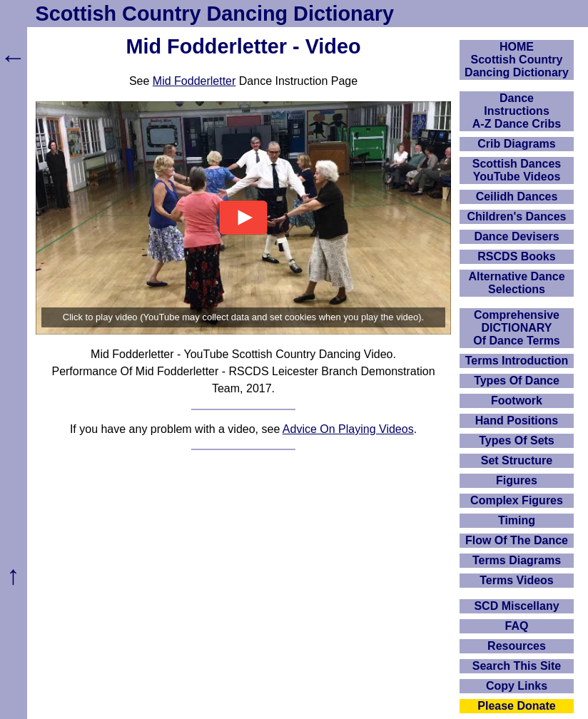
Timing (517, 520)
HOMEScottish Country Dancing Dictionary (517, 60)
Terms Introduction (517, 361)
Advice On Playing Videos (348, 429)
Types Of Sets (517, 440)
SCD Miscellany (516, 606)
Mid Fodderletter (194, 81)
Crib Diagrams (516, 144)
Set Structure (517, 460)
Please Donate (516, 706)
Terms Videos (516, 580)
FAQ (517, 626)
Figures (517, 480)
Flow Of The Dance (517, 540)
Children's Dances (517, 216)
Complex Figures (517, 500)
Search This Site (517, 666)
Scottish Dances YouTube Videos (517, 170)
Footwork (517, 401)
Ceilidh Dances (517, 197)
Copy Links (517, 686)
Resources (517, 646)
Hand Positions (517, 420)
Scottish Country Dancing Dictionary (215, 14)
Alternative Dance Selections (516, 283)
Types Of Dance (517, 381)
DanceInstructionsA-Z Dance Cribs (517, 111)
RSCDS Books (516, 256)
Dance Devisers (516, 236)
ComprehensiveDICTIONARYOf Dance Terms (517, 328)
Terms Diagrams (517, 560)
